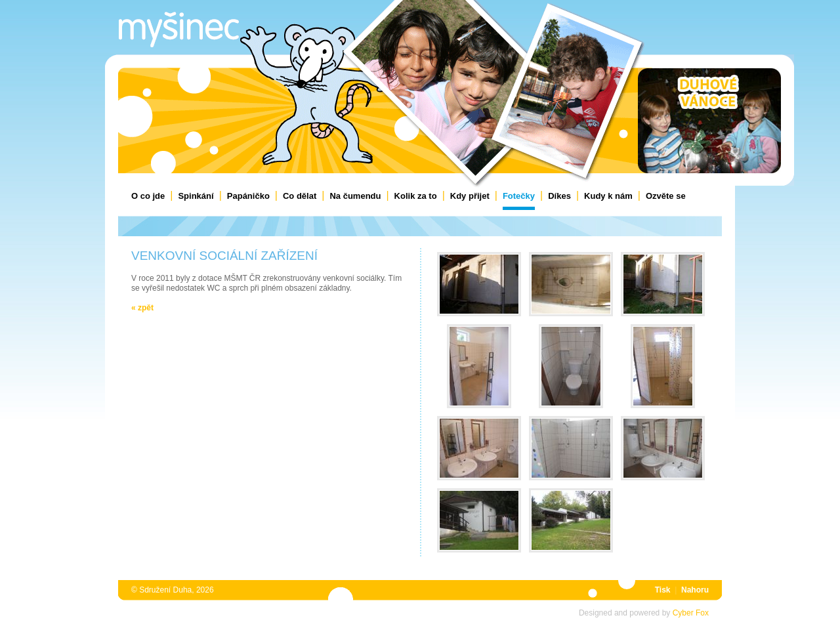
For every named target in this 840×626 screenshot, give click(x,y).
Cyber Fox (691, 613)
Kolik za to (416, 196)
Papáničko (248, 196)
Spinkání (196, 196)
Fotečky (519, 196)
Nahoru (695, 590)
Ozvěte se (666, 196)
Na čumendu (355, 196)
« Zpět (142, 308)
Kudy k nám (608, 196)
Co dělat (300, 196)
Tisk (663, 590)
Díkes (559, 196)
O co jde (148, 196)
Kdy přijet (470, 196)
